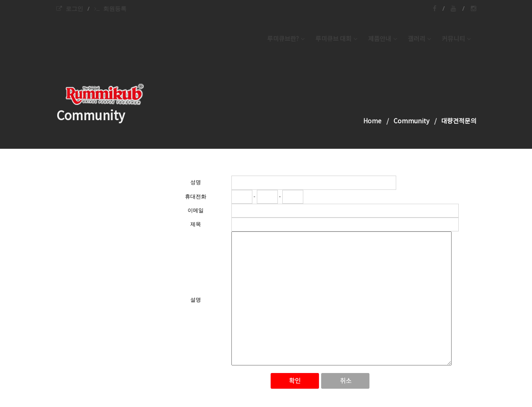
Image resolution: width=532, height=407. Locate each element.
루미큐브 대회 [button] (336, 39)
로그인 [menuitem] (70, 8)
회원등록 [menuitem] (110, 8)
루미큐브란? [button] (286, 39)
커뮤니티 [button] (456, 39)
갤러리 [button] (419, 39)
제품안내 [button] (383, 39)
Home (372, 122)
